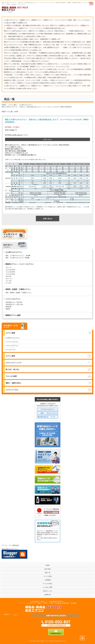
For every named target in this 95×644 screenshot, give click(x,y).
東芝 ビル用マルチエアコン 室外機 (18, 256)
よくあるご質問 (48, 587)
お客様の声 (48, 595)
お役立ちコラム (48, 591)
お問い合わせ (17, 135)
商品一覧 (48, 573)
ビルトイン (9, 278)
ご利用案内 (48, 580)
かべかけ (8, 283)
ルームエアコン (11, 350)
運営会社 (7, 614)
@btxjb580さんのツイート (10, 549)
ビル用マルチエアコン (13, 338)
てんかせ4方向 (10, 270)
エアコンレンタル (49, 390)
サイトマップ (15, 615)
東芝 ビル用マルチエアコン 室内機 (17, 258)
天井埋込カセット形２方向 (14, 304)
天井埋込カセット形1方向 (14, 302)
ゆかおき (8, 276)
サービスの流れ (48, 584)
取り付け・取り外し (49, 369)
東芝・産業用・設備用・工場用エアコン (19, 293)
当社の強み (48, 569)
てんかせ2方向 (10, 272)
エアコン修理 (49, 333)
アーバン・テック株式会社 (10, 545)
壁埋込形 (8, 307)
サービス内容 (48, 576)
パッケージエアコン (12, 342)
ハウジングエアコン (12, 346)
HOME (48, 565)
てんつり (8, 267)
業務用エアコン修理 (13, 315)
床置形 (8, 309)
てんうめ (8, 281)
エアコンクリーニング (49, 363)
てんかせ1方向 (10, 274)
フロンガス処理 (49, 376)
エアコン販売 (49, 356)
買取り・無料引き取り (49, 383)
